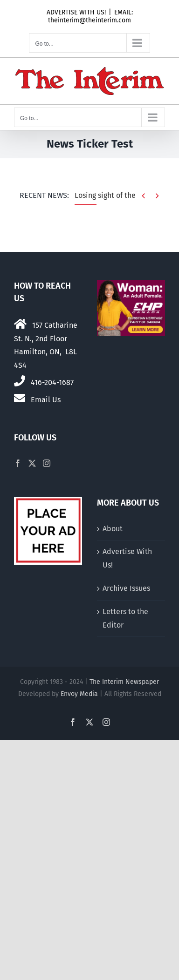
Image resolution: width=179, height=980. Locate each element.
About (113, 529)
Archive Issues (126, 588)
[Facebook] (18, 463)
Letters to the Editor (125, 618)
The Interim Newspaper (124, 682)
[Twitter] (32, 463)
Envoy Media (79, 694)
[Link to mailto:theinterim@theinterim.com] (20, 398)
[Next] (157, 196)
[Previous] (143, 196)
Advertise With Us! (127, 558)
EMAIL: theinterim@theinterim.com (90, 16)
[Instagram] (47, 463)
